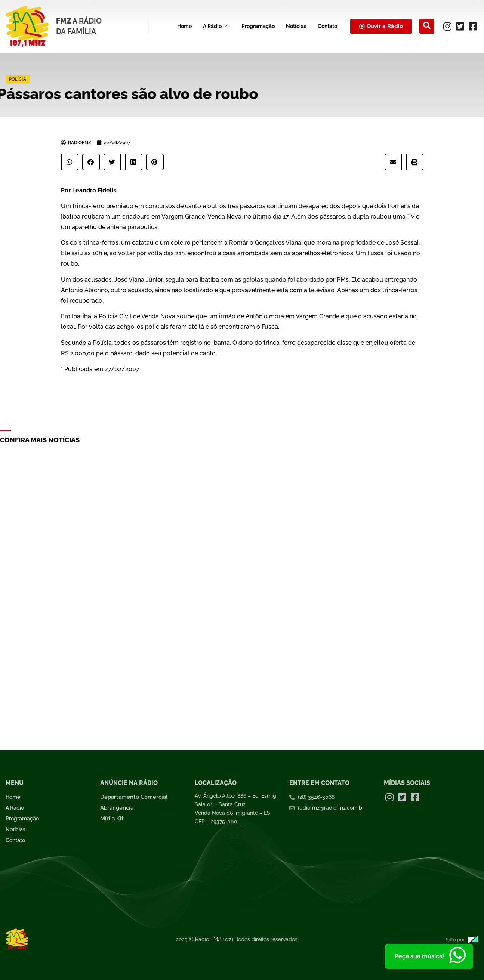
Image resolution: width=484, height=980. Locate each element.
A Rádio (215, 26)
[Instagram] (447, 26)
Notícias (296, 26)
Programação (258, 26)
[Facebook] (473, 26)
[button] (70, 162)
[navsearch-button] (427, 26)
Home (184, 26)
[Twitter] (460, 26)
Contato (327, 26)
